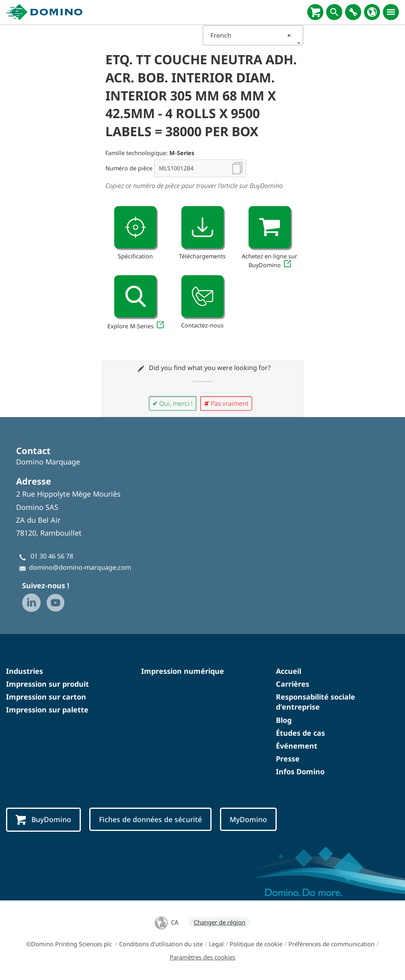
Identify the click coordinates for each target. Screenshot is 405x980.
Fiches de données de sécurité (150, 819)
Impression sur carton (46, 697)
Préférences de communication (331, 944)
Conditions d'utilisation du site (161, 944)
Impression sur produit (47, 684)
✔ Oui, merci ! (173, 403)
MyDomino (248, 819)
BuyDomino (43, 820)
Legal (216, 944)
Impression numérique (183, 671)
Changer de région (220, 922)
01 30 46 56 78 (52, 556)
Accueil (289, 671)
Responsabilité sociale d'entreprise (316, 702)
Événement (297, 746)
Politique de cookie (256, 944)
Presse (288, 759)
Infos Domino (300, 771)
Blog (284, 720)
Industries (25, 671)
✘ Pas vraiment (226, 403)
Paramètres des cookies (202, 957)
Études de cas (300, 733)
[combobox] (253, 35)
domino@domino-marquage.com (80, 567)
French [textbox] (251, 35)
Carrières (293, 684)
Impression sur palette (47, 710)
